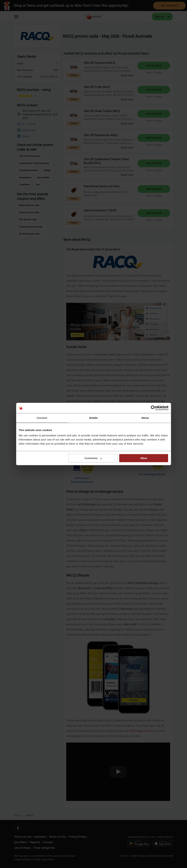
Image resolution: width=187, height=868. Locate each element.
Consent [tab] (42, 418)
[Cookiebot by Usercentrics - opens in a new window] (153, 408)
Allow (144, 458)
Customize (93, 458)
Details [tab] (94, 418)
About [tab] (145, 418)
